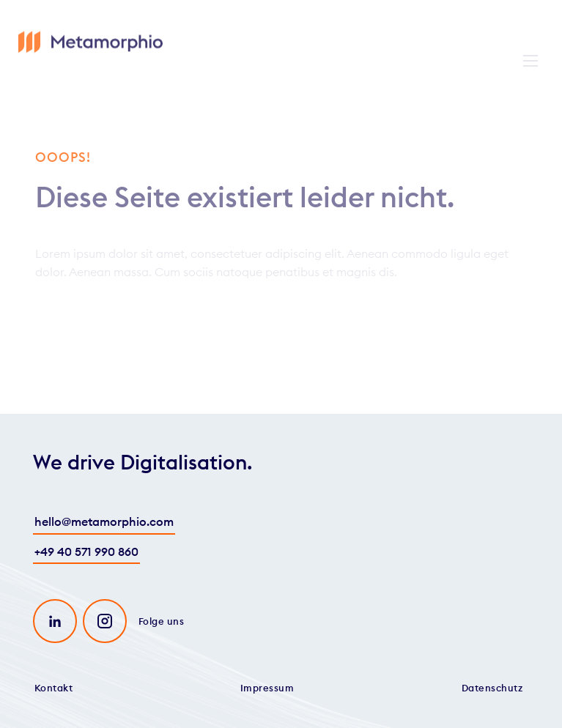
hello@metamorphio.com (104, 521)
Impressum (267, 688)
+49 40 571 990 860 (86, 551)
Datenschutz (492, 688)
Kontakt (54, 688)
